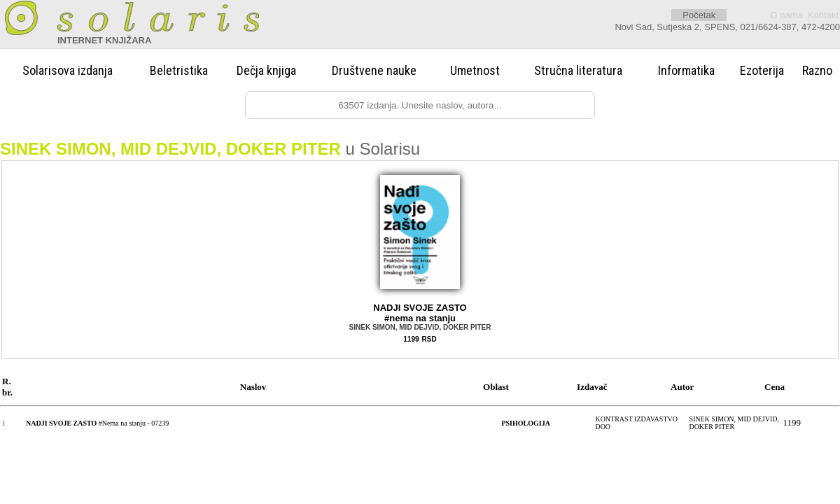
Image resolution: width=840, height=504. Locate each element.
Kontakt (823, 15)
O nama (786, 15)
